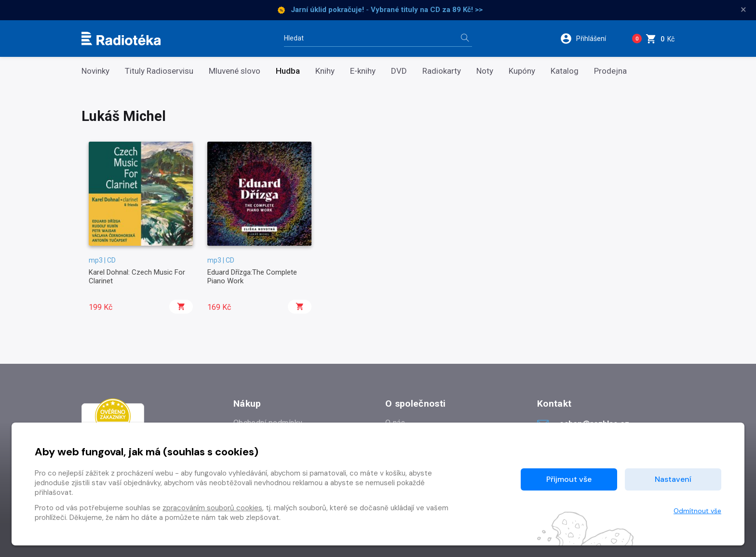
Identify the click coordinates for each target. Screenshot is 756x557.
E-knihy (363, 71)
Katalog (565, 71)
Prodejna (610, 71)
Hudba (288, 71)
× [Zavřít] (743, 10)
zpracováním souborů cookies (212, 508)
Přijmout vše (569, 479)
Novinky (95, 71)
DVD (399, 71)
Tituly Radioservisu (159, 71)
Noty (485, 71)
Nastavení (673, 479)
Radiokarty (442, 71)
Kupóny (522, 71)
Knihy (325, 71)
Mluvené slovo (235, 71)
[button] (589, 39)
